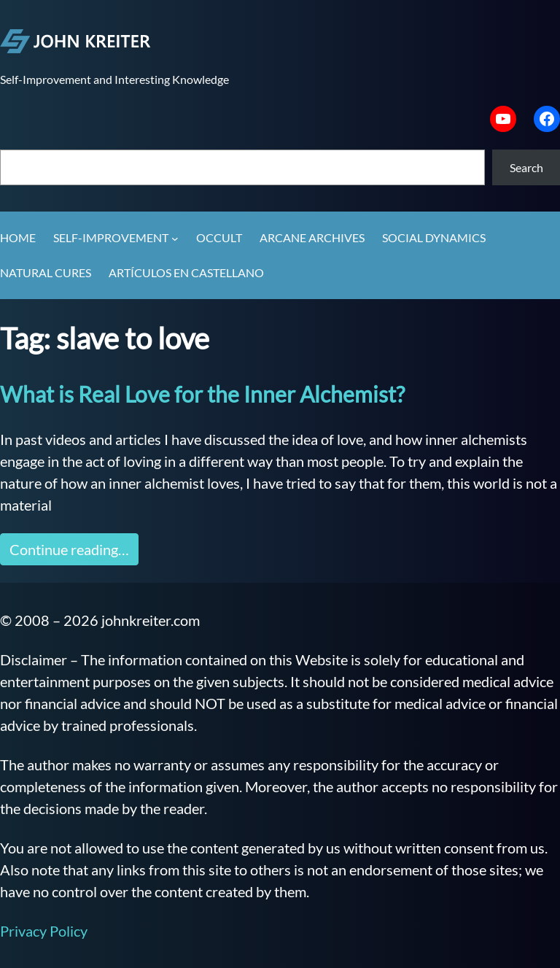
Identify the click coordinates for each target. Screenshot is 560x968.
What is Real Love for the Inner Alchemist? (202, 394)
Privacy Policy (44, 931)
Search (526, 167)
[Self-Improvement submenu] (175, 239)
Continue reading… (69, 549)
